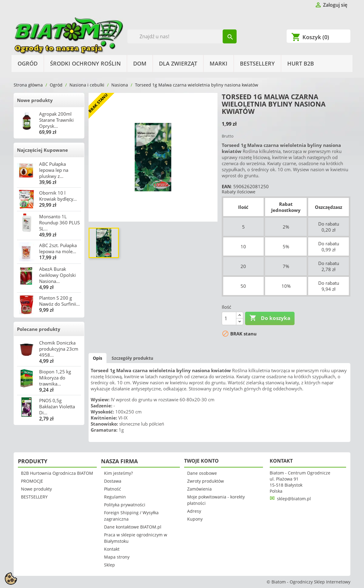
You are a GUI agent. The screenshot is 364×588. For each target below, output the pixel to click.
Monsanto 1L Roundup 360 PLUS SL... (59, 223)
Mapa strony (117, 557)
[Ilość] (229, 318)
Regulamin (115, 497)
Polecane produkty (39, 329)
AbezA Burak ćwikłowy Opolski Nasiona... (57, 275)
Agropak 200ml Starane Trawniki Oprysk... (56, 120)
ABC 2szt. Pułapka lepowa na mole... (58, 248)
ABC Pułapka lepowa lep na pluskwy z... (54, 170)
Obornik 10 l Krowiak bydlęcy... (58, 196)
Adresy (194, 511)
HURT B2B (301, 63)
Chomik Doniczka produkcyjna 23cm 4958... (59, 349)
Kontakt (112, 549)
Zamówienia (199, 489)
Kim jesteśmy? (118, 473)
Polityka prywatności (125, 505)
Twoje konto (201, 461)
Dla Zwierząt (178, 63)
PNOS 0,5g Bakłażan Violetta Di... (57, 406)
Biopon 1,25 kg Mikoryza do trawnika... (55, 378)
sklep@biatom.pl (294, 499)
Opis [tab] (98, 358)
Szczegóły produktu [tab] (132, 358)
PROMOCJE (32, 481)
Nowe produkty (35, 100)
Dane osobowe (202, 473)
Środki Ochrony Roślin (85, 63)
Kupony (195, 519)
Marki (219, 63)
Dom (140, 63)
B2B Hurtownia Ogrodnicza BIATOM (57, 473)
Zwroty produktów (206, 481)
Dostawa (113, 481)
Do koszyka (270, 318)
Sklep (110, 565)
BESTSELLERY (257, 63)
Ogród (28, 63)
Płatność (113, 489)
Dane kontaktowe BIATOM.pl (133, 527)
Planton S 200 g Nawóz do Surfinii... (59, 301)
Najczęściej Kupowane (42, 150)
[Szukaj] (182, 36)
